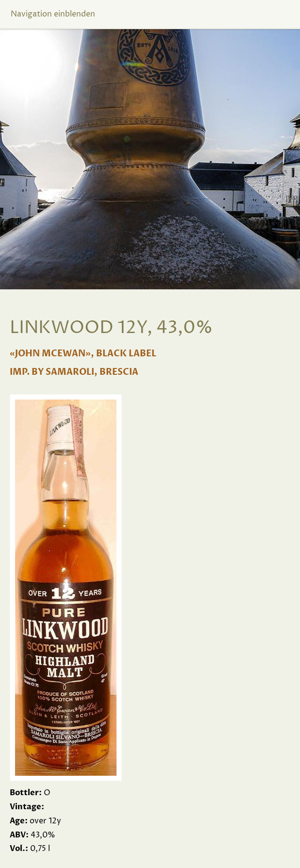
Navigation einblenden (53, 14)
